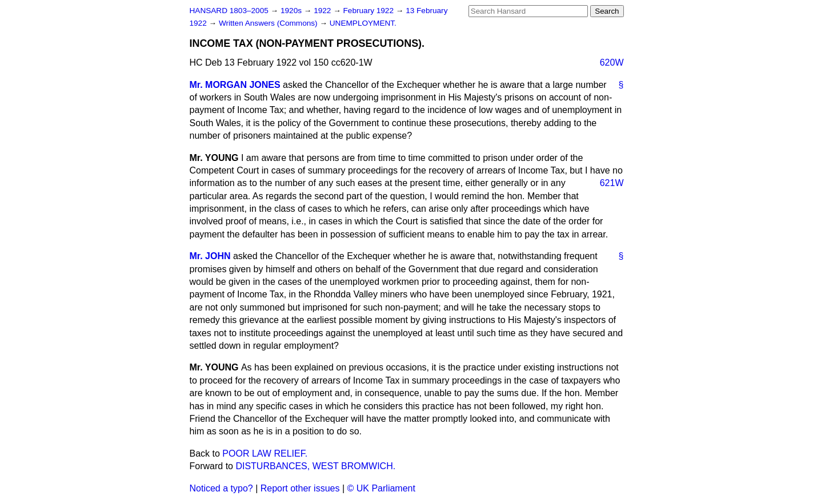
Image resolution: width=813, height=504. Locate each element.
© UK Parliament (381, 488)
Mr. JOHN (210, 256)
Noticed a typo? (221, 488)
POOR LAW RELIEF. (265, 453)
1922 (323, 11)
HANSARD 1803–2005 (229, 11)
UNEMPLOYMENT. (363, 23)
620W (612, 63)
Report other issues (300, 488)
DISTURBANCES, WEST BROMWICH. (315, 466)
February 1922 (370, 11)
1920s (292, 11)
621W (612, 183)
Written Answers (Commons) (269, 23)
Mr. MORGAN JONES (235, 85)
